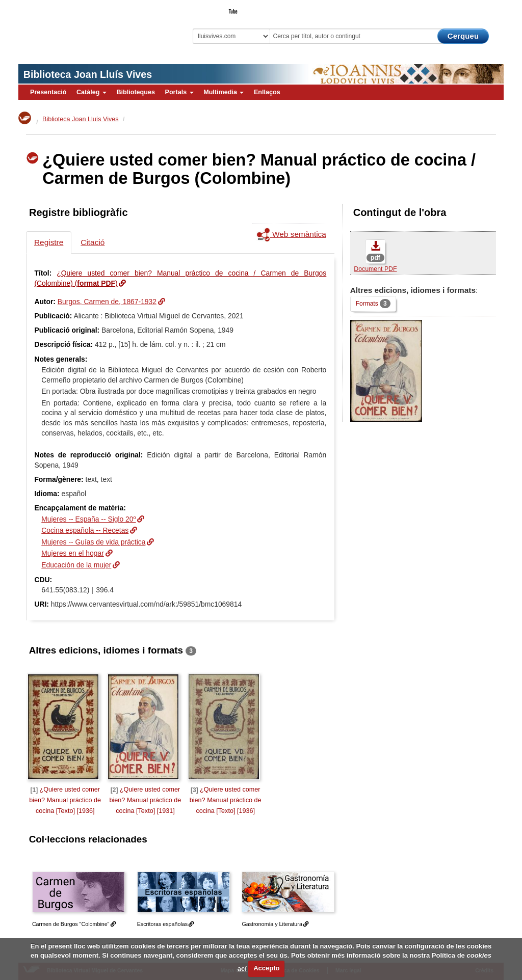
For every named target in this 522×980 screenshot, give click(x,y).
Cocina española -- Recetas (85, 530)
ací (242, 968)
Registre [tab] (49, 242)
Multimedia (224, 92)
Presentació (48, 92)
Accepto (266, 968)
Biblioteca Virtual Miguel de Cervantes (85, 28)
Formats (373, 303)
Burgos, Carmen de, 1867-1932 (107, 302)
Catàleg (92, 92)
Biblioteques (136, 92)
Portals (179, 92)
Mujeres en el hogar (73, 553)
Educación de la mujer (76, 565)
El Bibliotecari (458, 8)
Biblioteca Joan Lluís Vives (88, 74)
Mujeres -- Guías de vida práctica (93, 542)
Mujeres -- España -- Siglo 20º (88, 519)
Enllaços (267, 92)
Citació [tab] (93, 242)
